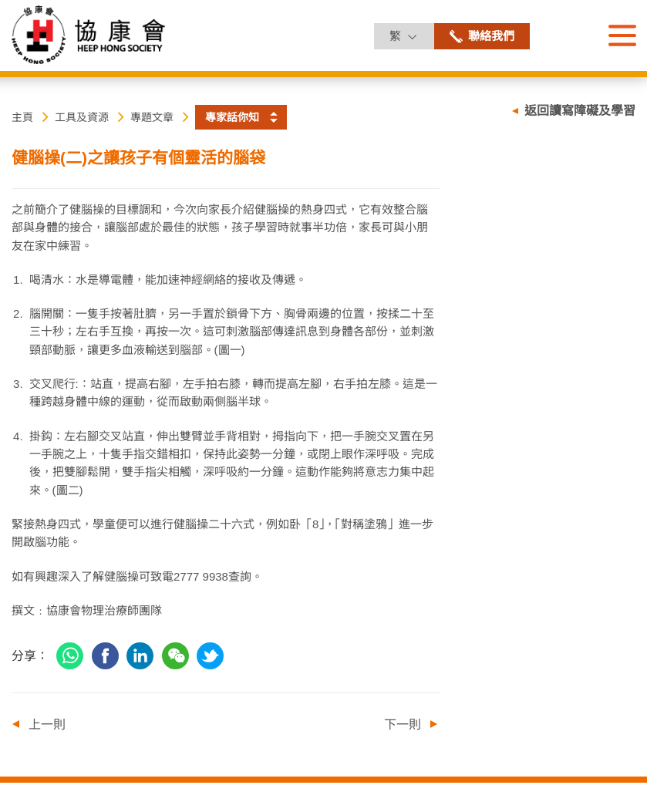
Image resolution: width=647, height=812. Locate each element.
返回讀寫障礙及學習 (580, 111)
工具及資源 (82, 117)
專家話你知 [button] (232, 117)
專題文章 (152, 117)
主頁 (22, 117)
